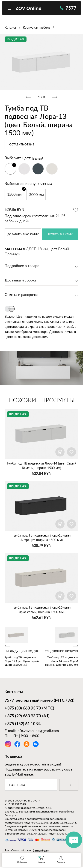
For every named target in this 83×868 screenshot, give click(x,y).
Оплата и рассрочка (22, 295)
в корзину (23, 234)
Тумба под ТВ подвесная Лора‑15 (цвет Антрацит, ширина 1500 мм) (41, 538)
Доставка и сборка (21, 280)
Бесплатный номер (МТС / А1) (40, 701)
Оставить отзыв (22, 145)
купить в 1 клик (60, 234)
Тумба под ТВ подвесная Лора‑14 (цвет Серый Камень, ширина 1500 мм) (41, 466)
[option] (41, 62)
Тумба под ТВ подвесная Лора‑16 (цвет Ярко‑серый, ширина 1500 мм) (41, 610)
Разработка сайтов (17, 850)
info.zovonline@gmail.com (38, 730)
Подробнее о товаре (22, 266)
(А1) (27, 716)
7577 (68, 8)
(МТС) (29, 709)
